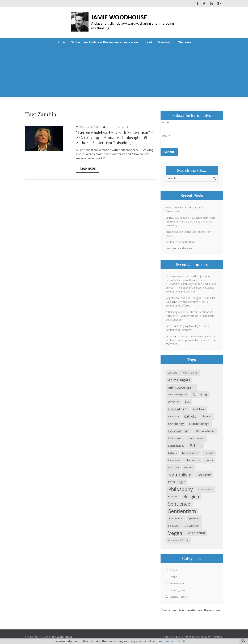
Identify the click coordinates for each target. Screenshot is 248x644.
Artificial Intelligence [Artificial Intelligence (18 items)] (178, 395)
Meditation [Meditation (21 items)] (173, 467)
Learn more (165, 641)
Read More (88, 169)
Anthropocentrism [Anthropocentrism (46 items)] (181, 387)
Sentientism (177, 583)
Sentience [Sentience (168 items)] (179, 504)
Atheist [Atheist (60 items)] (174, 402)
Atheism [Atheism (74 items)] (200, 395)
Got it (181, 641)
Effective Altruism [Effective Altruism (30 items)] (205, 431)
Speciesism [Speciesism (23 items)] (194, 518)
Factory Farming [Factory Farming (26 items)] (191, 453)
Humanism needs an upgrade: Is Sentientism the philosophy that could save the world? (191, 340)
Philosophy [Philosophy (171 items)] (180, 489)
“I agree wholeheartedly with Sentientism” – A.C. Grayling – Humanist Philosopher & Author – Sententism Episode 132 (115, 137)
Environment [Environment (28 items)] (175, 438)
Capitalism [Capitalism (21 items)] (173, 417)
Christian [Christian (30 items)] (207, 416)
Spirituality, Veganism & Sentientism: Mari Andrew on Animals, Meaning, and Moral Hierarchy (190, 221)
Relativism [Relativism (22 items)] (173, 496)
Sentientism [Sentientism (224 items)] (182, 511)
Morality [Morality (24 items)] (188, 467)
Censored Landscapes (179, 248)
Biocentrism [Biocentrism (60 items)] (178, 409)
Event (173, 577)
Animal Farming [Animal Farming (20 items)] (190, 373)
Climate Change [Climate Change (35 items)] (199, 424)
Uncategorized (179, 590)
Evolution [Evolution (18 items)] (172, 453)
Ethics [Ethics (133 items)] (196, 446)
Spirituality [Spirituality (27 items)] (174, 526)
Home (61, 42)
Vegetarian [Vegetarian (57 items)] (196, 533)
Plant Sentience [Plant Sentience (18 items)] (206, 489)
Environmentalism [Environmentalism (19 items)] (196, 438)
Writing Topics (178, 597)
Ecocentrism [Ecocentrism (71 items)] (179, 431)
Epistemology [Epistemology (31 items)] (176, 446)
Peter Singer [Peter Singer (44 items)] (176, 482)
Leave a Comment (118, 127)
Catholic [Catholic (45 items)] (190, 416)
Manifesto (165, 42)
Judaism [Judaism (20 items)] (209, 460)
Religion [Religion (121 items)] (191, 496)
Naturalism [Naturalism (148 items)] (180, 475)
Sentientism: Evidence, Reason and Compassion (104, 42)
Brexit (148, 42)
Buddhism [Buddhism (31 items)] (199, 409)
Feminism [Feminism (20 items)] (209, 453)
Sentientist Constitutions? (181, 242)
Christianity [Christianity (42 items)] (176, 424)
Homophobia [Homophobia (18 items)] (174, 460)
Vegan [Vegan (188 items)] (175, 533)
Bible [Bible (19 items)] (188, 402)
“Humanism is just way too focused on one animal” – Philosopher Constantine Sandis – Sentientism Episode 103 (191, 288)
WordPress (215, 637)
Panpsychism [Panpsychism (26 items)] (204, 475)
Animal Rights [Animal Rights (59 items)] (179, 380)
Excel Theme (183, 637)
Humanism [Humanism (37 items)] (193, 460)
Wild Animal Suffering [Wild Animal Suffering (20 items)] (178, 540)
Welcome (185, 42)
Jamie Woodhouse (61, 637)
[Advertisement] (124, 73)
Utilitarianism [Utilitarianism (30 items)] (192, 526)
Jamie (169, 326)
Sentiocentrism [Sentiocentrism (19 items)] (175, 518)
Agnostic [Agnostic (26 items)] (173, 373)
